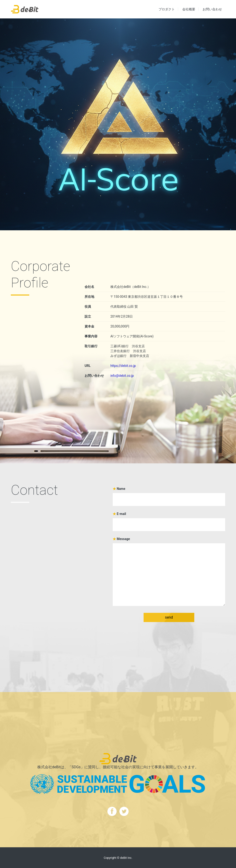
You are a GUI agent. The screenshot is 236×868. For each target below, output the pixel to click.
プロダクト (167, 9)
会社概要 (189, 9)
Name (169, 494)
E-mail (169, 519)
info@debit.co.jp (122, 376)
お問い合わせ (212, 9)
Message (169, 572)
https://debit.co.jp (123, 366)
